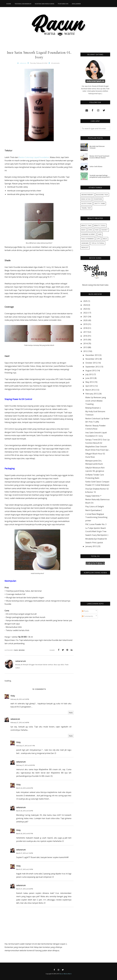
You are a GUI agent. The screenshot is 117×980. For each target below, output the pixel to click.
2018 (85, 328)
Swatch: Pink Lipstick (94, 543)
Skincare (85, 243)
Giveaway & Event (88, 234)
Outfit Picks (87, 204)
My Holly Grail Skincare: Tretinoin (97, 147)
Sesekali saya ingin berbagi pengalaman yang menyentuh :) (100, 176)
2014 (85, 344)
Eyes (90, 230)
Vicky (13, 696)
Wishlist (85, 248)
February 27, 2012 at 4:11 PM (25, 746)
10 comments (55, 63)
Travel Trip (86, 208)
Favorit (105, 230)
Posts (85, 611)
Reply (71, 713)
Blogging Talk (102, 195)
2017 (85, 332)
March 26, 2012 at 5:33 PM (25, 811)
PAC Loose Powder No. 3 (96, 524)
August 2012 (91, 371)
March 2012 (90, 390)
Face (16, 650)
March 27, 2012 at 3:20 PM (25, 889)
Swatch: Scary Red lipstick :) (97, 535)
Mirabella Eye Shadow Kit (96, 539)
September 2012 (92, 367)
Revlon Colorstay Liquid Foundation (34, 157)
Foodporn (98, 199)
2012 (85, 351)
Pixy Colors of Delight (95, 507)
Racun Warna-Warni (66, 974)
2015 (85, 340)
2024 (85, 305)
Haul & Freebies (88, 239)
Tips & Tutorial (98, 243)
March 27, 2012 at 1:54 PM (25, 853)
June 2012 (90, 378)
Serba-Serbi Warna (96, 167)
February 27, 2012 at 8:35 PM (25, 765)
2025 (85, 301)
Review (22, 650)
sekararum (15, 719)
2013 (85, 347)
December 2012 (92, 355)
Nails (105, 239)
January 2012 (91, 546)
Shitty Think (100, 204)
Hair (100, 234)
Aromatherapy (87, 195)
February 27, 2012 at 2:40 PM (20, 723)
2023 (85, 309)
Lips (98, 239)
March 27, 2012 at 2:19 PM (25, 869)
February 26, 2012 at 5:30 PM (20, 699)
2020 (85, 320)
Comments (87, 616)
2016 (85, 336)
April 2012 (90, 386)
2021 (85, 317)
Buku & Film (86, 199)
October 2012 (91, 363)
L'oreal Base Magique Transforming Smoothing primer (96, 517)
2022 (85, 313)
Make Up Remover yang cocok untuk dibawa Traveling (96, 401)
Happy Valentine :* (93, 496)
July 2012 (89, 374)
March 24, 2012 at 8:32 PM (25, 788)
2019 (85, 324)
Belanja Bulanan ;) (93, 408)
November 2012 (92, 359)
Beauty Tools (100, 225)
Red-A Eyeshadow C (94, 510)
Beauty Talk (86, 225)
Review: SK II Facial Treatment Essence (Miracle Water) (99, 157)
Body (84, 230)
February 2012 (92, 394)
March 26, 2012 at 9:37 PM (25, 834)
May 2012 (90, 382)
